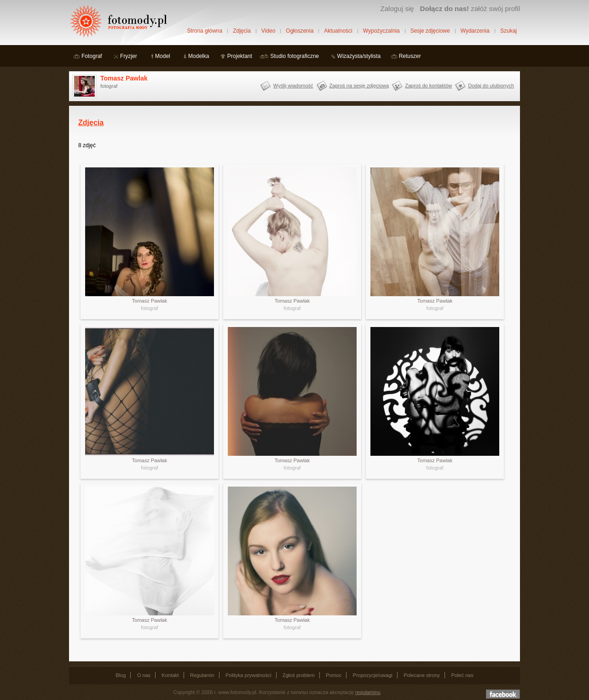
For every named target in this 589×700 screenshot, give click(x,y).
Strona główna (205, 31)
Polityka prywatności (248, 675)
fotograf (149, 308)
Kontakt (170, 675)
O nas (144, 675)
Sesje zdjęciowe (430, 31)
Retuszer (410, 56)
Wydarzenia (475, 31)
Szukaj (508, 31)
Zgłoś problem (299, 675)
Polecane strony (422, 675)
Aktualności (338, 31)
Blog (121, 675)
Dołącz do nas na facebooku (503, 694)
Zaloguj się (397, 9)
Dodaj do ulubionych (491, 86)
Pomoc (334, 675)
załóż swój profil (470, 9)
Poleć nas (462, 675)
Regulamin (202, 675)
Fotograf (92, 56)
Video (268, 31)
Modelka (199, 56)
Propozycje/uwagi (373, 675)
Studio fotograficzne (294, 56)
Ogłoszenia (300, 31)
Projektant (240, 56)
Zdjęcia (242, 31)
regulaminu (368, 692)
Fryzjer (129, 56)
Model (163, 56)
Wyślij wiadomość (293, 86)
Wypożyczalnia (381, 31)
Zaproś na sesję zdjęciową (359, 86)
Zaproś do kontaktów (428, 86)
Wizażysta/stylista (359, 56)
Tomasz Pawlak (124, 78)
